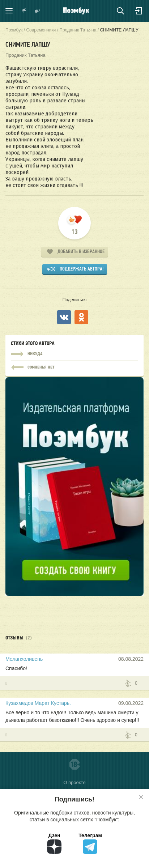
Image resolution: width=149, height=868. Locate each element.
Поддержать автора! (82, 269)
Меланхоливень (24, 659)
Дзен (54, 843)
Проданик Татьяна (25, 55)
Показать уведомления (24, 11)
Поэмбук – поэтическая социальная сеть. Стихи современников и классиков (76, 11)
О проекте (74, 782)
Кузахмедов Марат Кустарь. (38, 703)
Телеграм (90, 843)
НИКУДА (74, 354)
